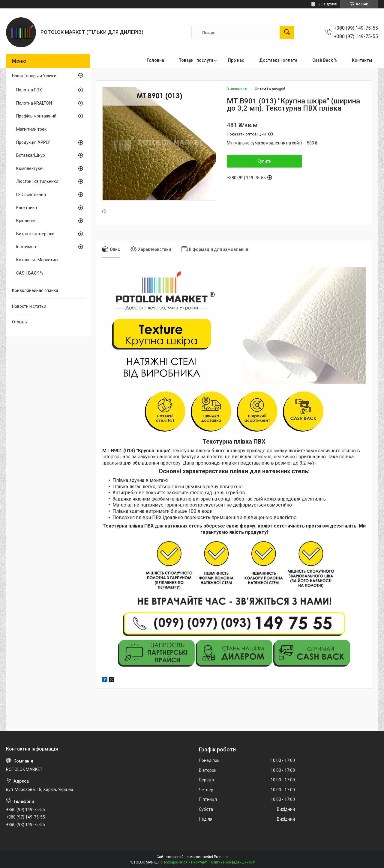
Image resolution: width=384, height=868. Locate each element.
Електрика (27, 208)
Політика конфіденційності (232, 862)
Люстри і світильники (37, 181)
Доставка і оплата (278, 60)
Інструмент (27, 247)
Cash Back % (325, 60)
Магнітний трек (31, 129)
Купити (264, 161)
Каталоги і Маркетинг (38, 260)
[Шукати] (287, 32)
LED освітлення (31, 195)
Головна (155, 60)
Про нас (236, 60)
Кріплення (26, 221)
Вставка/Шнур (31, 155)
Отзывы (20, 322)
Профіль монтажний (36, 116)
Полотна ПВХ (29, 90)
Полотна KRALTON (34, 103)
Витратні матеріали (35, 234)
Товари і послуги (196, 60)
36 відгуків (328, 4)
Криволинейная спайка (35, 290)
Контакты (362, 60)
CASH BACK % (30, 273)
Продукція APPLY (33, 142)
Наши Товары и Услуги (34, 76)
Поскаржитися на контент (185, 862)
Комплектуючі (30, 168)
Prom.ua (221, 857)
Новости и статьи (29, 306)
